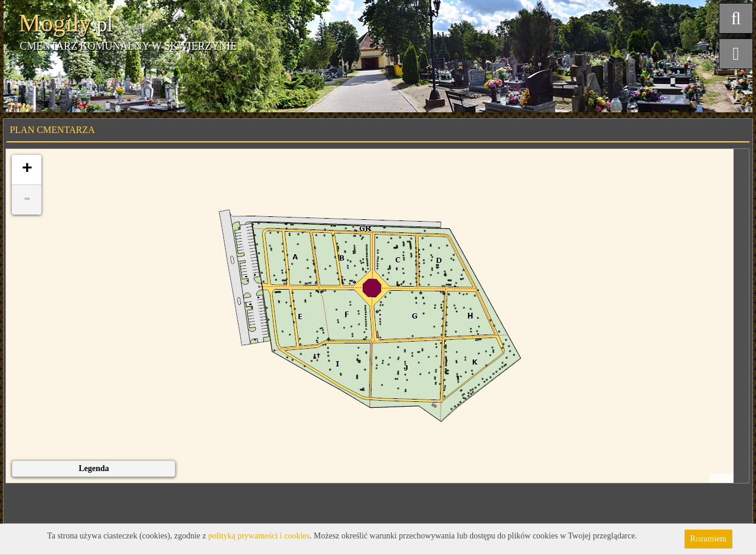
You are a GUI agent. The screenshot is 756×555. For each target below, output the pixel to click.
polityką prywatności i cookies (259, 536)
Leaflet (721, 478)
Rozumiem (708, 539)
